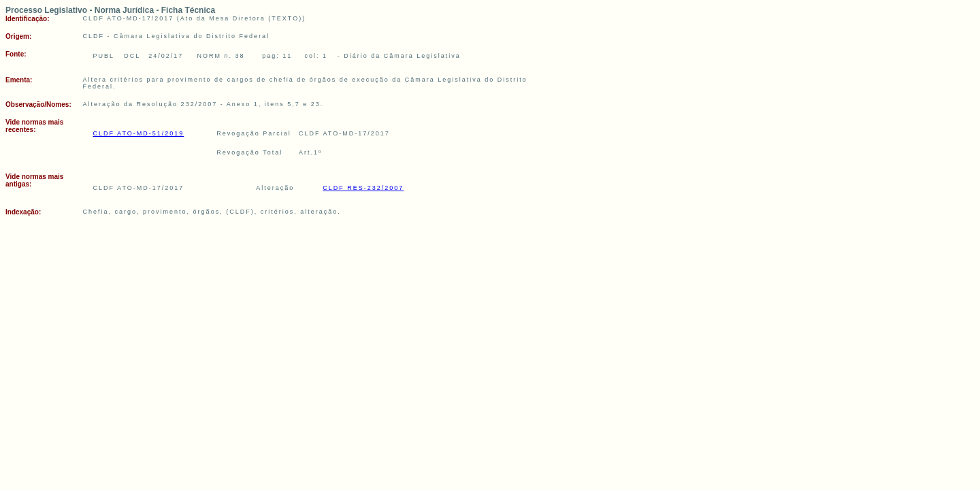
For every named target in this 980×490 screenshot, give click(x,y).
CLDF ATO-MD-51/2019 (139, 133)
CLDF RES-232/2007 (363, 188)
